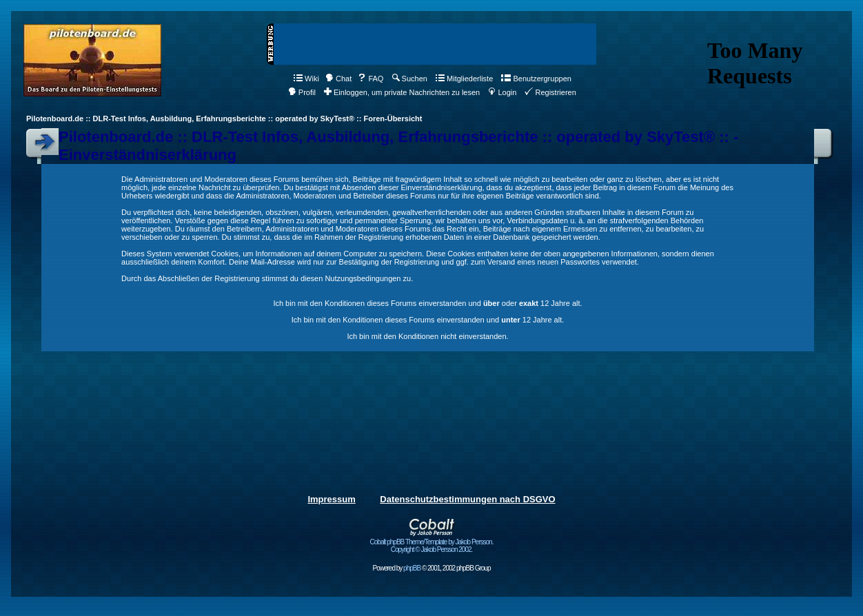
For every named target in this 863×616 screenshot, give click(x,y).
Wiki (306, 79)
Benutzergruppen (536, 79)
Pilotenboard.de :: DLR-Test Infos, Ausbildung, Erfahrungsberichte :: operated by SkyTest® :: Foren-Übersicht (224, 119)
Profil (302, 92)
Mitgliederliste (464, 79)
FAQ (370, 79)
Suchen (410, 79)
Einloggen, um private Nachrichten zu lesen (402, 92)
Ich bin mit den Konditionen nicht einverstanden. (427, 336)
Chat (338, 79)
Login (502, 92)
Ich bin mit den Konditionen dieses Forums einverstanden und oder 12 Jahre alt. (427, 303)
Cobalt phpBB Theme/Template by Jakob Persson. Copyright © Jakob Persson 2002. (432, 543)
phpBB (412, 568)
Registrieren (550, 92)
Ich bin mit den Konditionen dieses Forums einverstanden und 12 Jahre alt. (428, 320)
